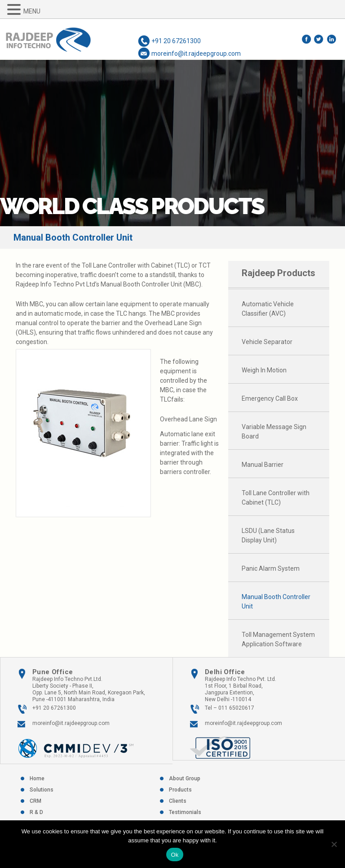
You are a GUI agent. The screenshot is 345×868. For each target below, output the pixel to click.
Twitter (320, 39)
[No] (334, 844)
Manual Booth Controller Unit (276, 602)
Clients (178, 801)
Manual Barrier (263, 465)
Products (180, 790)
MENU (32, 11)
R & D (36, 812)
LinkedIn (332, 39)
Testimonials (185, 812)
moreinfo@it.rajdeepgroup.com (196, 54)
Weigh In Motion (264, 370)
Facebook (307, 39)
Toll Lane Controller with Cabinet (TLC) (276, 498)
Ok (175, 855)
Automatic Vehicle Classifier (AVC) (268, 309)
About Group (185, 779)
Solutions (42, 790)
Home (37, 779)
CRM (35, 801)
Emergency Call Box (270, 398)
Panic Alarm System (271, 568)
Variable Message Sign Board (274, 432)
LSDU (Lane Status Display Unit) (268, 535)
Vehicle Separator (267, 342)
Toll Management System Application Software (278, 639)
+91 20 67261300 (176, 41)
